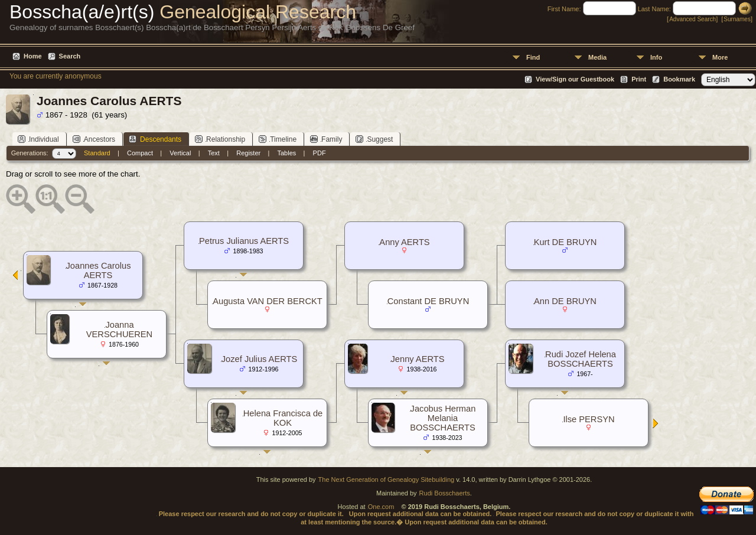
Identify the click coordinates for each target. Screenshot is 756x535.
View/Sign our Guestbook (575, 79)
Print (639, 79)
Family (326, 139)
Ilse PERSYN (589, 419)
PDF (320, 153)
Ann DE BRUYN (565, 301)
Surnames (737, 19)
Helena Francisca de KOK (283, 418)
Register (248, 153)
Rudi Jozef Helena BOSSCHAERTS (581, 359)
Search (70, 56)
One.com (381, 507)
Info (656, 57)
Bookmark (679, 79)
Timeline (278, 139)
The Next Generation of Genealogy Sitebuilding (387, 479)
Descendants (155, 139)
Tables (287, 153)
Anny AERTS (404, 242)
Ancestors (94, 139)
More (720, 57)
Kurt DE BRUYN (566, 242)
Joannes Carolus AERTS (99, 270)
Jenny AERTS (418, 359)
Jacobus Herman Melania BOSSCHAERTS (443, 418)
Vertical (180, 153)
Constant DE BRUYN (428, 301)
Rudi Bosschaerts (445, 493)
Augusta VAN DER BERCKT (267, 301)
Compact (140, 153)
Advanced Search (693, 19)
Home (33, 56)
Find (533, 57)
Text (214, 153)
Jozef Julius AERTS (259, 359)
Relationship (220, 139)
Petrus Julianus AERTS (244, 241)
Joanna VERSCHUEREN (119, 330)
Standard (97, 153)
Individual (38, 139)
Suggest (374, 139)
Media (597, 57)
